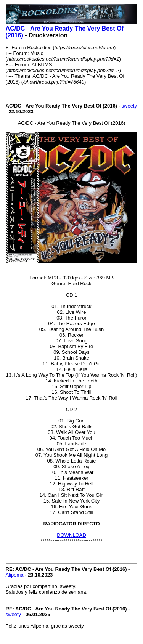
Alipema (15, 575)
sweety (129, 106)
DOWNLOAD (71, 535)
